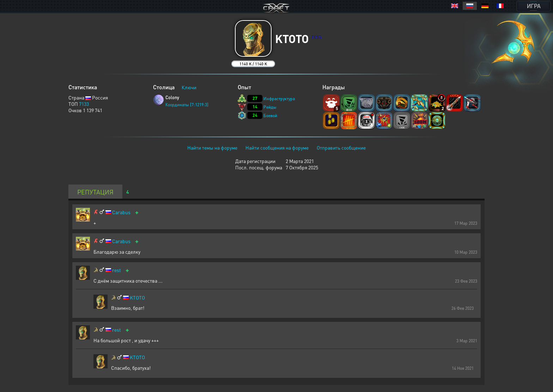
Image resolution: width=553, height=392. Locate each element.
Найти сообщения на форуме (277, 147)
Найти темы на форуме (212, 147)
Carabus (121, 212)
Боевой (270, 116)
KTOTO (137, 298)
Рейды (270, 107)
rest (117, 270)
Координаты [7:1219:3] (187, 105)
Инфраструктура (279, 99)
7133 (84, 104)
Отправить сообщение (341, 147)
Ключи (189, 87)
